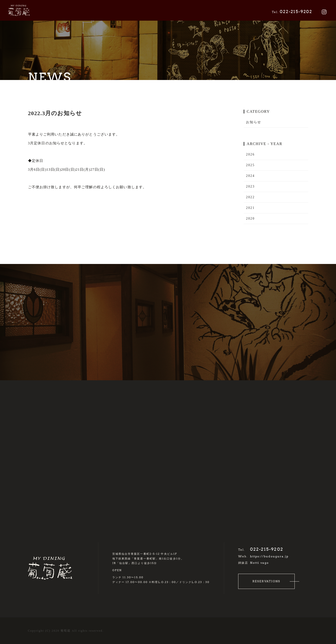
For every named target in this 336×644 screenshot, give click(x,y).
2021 (250, 208)
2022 (250, 197)
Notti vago (260, 563)
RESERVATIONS (266, 581)
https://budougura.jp (269, 556)
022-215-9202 (292, 12)
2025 (250, 165)
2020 (250, 219)
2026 (250, 154)
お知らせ (254, 122)
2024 (250, 176)
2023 (250, 186)
